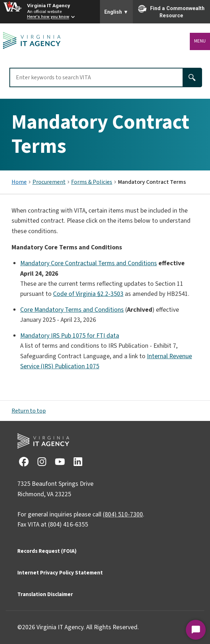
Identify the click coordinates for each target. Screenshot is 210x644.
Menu (200, 41)
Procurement (49, 182)
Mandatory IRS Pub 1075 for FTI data (70, 336)
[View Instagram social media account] (41, 461)
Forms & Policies (92, 182)
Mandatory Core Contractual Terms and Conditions (89, 263)
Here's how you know (48, 17)
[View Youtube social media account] (60, 461)
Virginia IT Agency (49, 5)
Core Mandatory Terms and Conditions (72, 310)
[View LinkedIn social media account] (78, 461)
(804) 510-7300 (123, 514)
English (116, 12)
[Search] (193, 77)
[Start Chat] (196, 630)
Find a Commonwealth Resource (171, 12)
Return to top (29, 411)
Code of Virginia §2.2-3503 (88, 294)
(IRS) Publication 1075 (70, 366)
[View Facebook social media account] (23, 461)
